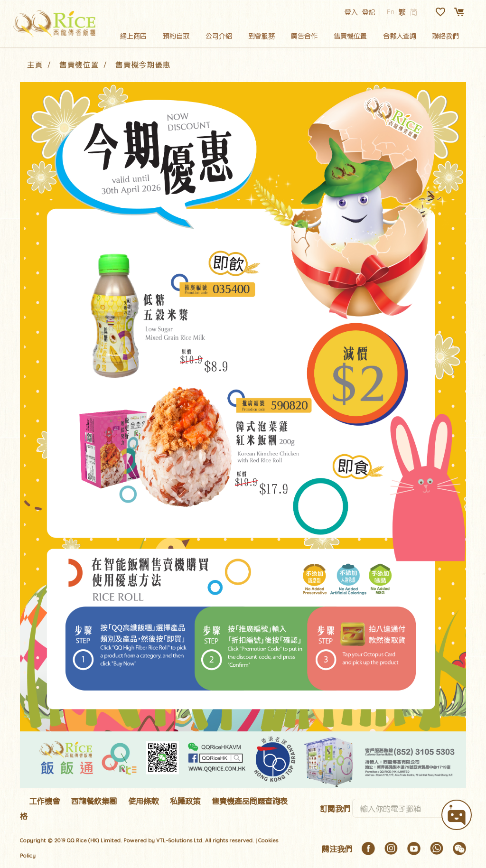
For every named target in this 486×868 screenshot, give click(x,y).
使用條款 (143, 801)
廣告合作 (304, 36)
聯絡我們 (446, 36)
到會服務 (262, 36)
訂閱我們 (335, 808)
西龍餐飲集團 (94, 801)
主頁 (35, 64)
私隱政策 (185, 801)
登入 (351, 12)
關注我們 (337, 849)
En (391, 12)
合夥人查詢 (400, 36)
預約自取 (176, 36)
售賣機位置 (350, 36)
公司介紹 (219, 36)
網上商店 (133, 36)
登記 (369, 12)
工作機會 (45, 801)
